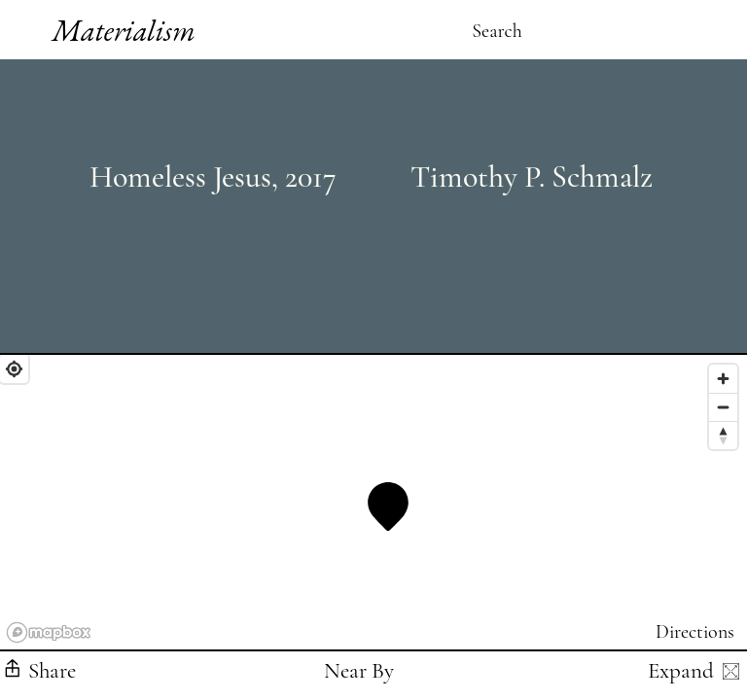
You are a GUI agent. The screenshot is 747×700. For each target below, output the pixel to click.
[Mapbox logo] (49, 632)
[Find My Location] (14, 369)
